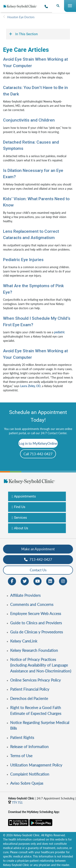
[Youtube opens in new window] (37, 581)
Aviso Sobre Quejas (27, 783)
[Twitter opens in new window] (25, 581)
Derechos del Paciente (29, 698)
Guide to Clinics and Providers (36, 623)
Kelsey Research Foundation (34, 650)
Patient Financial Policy (30, 689)
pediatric (59, 332)
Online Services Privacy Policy (35, 680)
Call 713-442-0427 (38, 454)
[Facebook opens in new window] (12, 581)
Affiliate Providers (25, 595)
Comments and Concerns (32, 604)
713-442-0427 (38, 559)
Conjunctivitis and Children (29, 120)
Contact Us (38, 570)
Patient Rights (22, 737)
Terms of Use (21, 756)
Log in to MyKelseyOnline (38, 443)
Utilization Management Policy (36, 765)
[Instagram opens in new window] (63, 581)
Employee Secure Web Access (36, 613)
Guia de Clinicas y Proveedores (36, 632)
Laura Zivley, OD (30, 386)
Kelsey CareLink (24, 641)
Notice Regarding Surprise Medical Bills (40, 725)
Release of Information (29, 747)
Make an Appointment (38, 549)
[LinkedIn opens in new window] (50, 581)
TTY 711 (15, 803)
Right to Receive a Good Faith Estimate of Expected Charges (36, 710)
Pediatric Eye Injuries (23, 260)
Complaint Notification (30, 774)
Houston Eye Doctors (21, 17)
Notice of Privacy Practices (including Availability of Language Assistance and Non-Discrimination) (41, 665)
